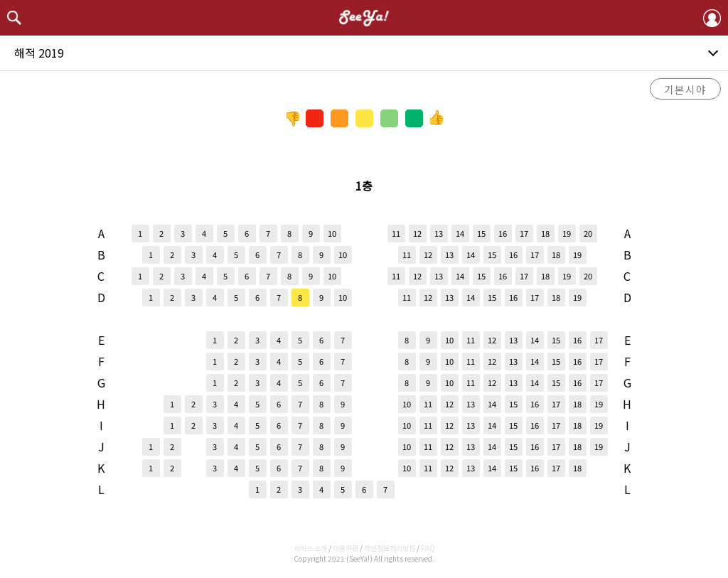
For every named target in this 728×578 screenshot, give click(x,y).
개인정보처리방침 (390, 548)
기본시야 (685, 89)
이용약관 (346, 548)
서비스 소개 (310, 548)
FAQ (428, 548)
